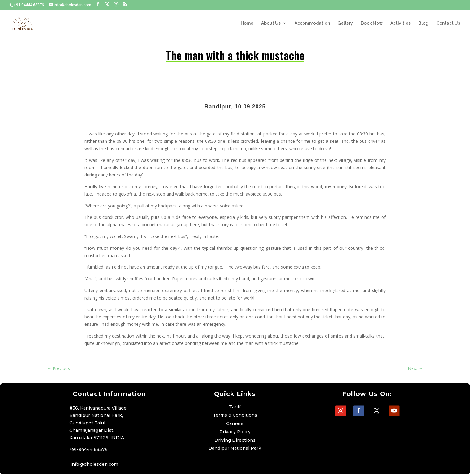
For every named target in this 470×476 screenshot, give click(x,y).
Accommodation (312, 23)
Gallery (345, 23)
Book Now (372, 23)
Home (247, 23)
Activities (401, 23)
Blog (423, 23)
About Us (271, 23)
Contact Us (448, 23)
